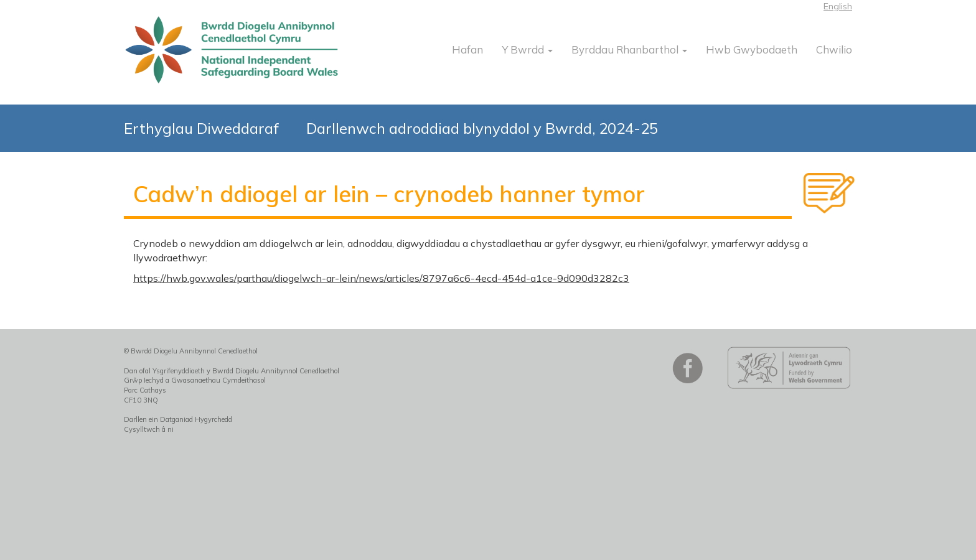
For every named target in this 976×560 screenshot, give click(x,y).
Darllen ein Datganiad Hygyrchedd (178, 419)
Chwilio (834, 49)
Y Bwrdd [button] (527, 49)
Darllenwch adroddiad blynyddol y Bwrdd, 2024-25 (482, 128)
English (838, 6)
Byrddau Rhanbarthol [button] (629, 49)
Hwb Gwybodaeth (752, 49)
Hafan (467, 49)
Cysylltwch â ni (149, 429)
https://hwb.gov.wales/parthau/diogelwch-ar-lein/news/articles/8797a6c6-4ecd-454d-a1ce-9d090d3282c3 (381, 278)
